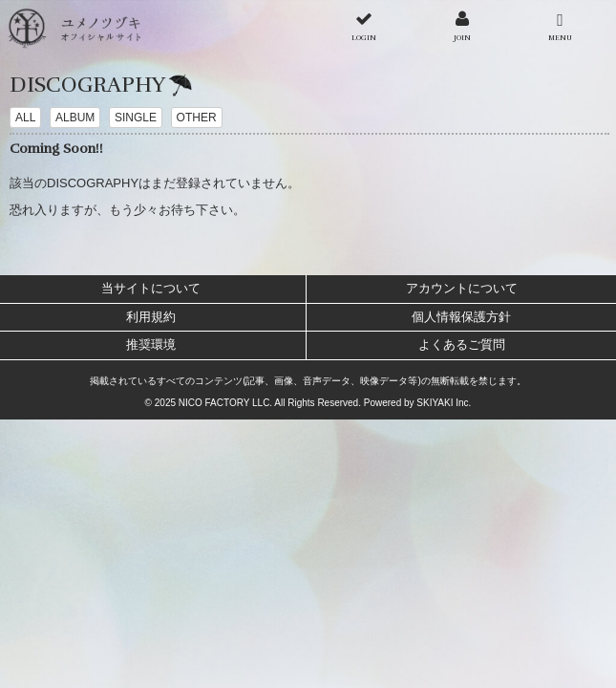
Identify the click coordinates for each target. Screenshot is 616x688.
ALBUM (75, 118)
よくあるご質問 (462, 344)
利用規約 (151, 317)
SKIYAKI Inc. (444, 403)
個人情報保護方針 (461, 317)
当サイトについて (151, 288)
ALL (25, 118)
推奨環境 (151, 344)
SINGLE (136, 118)
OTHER (197, 118)
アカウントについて (462, 288)
